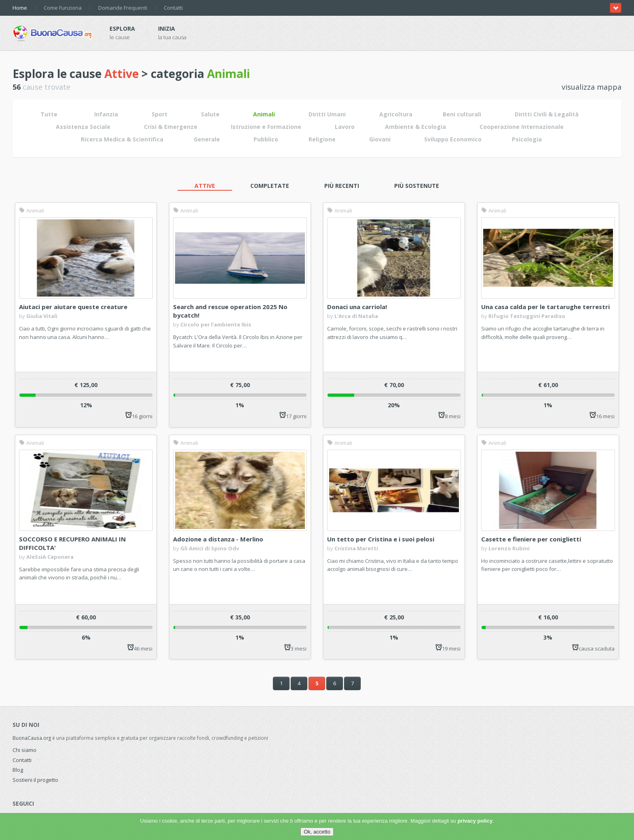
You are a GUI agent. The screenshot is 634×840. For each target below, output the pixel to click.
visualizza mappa (592, 87)
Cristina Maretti (356, 548)
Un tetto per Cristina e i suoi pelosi (381, 539)
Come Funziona (63, 8)
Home (20, 8)
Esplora (122, 28)
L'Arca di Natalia (356, 316)
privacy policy (475, 821)
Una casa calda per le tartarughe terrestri (545, 307)
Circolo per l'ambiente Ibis (216, 324)
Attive (205, 186)
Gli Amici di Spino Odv (210, 548)
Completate (270, 186)
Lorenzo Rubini (509, 548)
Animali (32, 211)
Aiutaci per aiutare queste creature (73, 307)
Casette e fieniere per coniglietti (531, 539)
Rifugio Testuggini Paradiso (527, 316)
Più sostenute (417, 186)
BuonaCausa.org (32, 738)
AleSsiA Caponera (50, 557)
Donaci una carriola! (357, 307)
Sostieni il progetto (35, 780)
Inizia (167, 28)
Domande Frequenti (123, 8)
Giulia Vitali (42, 316)
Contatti (173, 8)
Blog (18, 770)
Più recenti (342, 186)
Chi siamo (24, 750)
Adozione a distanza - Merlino (218, 539)
